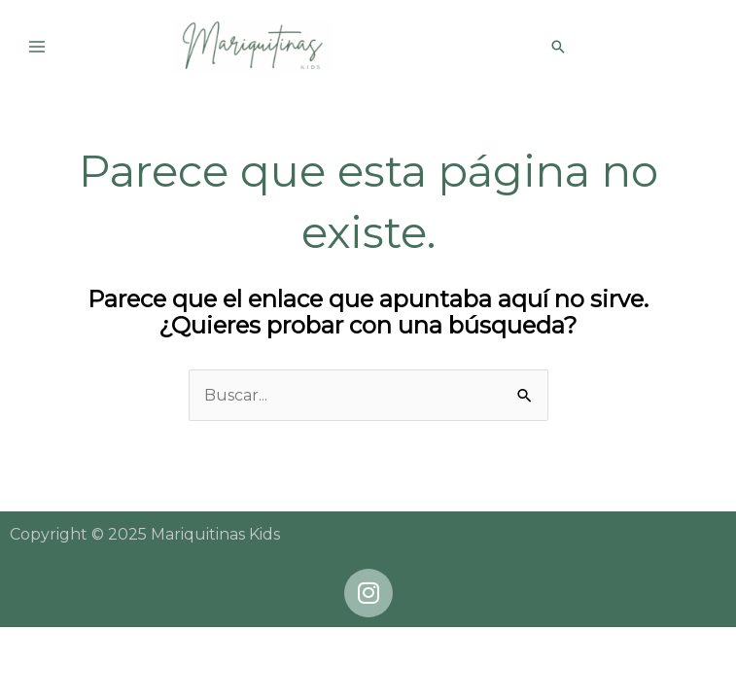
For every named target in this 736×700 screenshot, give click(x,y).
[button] (558, 47)
